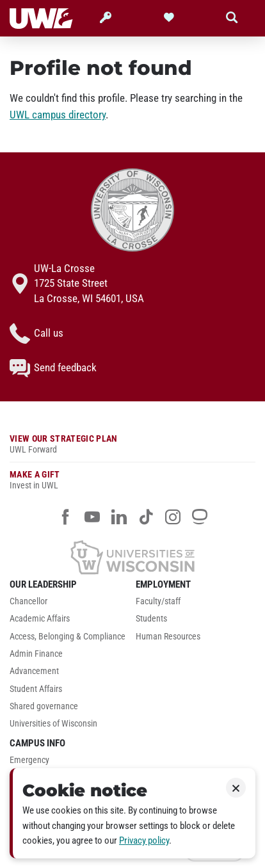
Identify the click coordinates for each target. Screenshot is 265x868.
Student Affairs (36, 689)
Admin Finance (36, 654)
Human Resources (168, 637)
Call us (36, 334)
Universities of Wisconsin (53, 724)
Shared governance (44, 706)
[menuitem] (69, 605)
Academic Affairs (40, 619)
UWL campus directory (58, 115)
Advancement (34, 671)
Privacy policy (144, 840)
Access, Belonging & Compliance (68, 637)
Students (151, 619)
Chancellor (28, 601)
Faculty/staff (158, 601)
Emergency (29, 760)
